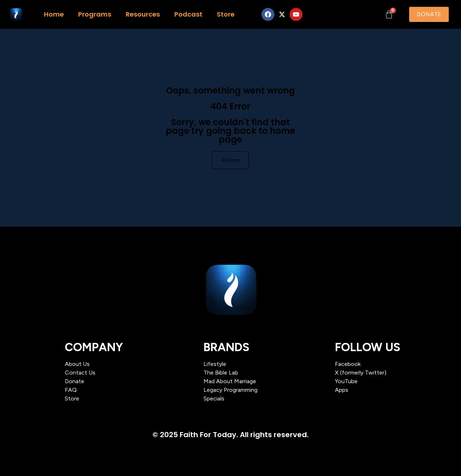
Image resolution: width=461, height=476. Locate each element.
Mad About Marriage (230, 381)
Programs (95, 14)
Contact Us (80, 373)
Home (54, 14)
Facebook (348, 364)
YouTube (346, 381)
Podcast (188, 14)
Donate (75, 381)
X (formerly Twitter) (361, 373)
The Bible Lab (221, 373)
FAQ (71, 390)
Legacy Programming (230, 390)
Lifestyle (215, 364)
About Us (77, 364)
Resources (143, 14)
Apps (342, 390)
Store (226, 14)
